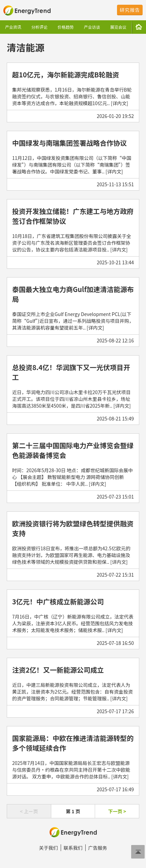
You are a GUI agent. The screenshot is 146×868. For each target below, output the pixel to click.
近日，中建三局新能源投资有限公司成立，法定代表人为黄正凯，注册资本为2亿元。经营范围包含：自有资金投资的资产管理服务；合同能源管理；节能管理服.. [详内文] (72, 692)
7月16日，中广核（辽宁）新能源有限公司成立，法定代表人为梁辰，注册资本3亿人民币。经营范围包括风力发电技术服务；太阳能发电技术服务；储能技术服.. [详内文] (73, 623)
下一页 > (117, 811)
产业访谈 (92, 27)
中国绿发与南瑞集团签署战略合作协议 (69, 143)
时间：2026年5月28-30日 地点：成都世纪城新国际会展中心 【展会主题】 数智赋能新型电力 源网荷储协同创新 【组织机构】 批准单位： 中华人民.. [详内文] (72, 477)
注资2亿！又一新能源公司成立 (58, 670)
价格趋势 (66, 27)
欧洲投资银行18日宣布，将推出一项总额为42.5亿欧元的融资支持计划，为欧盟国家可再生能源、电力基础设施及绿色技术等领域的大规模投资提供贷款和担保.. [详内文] (71, 555)
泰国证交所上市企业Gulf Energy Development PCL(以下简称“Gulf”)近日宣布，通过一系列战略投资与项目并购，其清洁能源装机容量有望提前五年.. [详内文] (73, 321)
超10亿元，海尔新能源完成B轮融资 (66, 75)
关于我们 (49, 848)
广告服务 (98, 848)
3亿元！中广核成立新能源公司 (58, 601)
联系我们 (73, 848)
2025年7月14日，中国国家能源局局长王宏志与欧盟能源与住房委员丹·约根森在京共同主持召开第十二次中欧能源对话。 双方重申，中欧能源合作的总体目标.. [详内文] (71, 770)
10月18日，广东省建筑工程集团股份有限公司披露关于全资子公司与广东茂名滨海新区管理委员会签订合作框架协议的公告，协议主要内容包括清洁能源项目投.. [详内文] (72, 243)
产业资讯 (13, 27)
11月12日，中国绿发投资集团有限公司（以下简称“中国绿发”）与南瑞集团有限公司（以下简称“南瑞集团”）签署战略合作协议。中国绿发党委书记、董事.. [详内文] (72, 165)
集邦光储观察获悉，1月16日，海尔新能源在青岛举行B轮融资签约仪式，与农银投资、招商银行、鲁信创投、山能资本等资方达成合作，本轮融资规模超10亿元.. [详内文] (72, 96)
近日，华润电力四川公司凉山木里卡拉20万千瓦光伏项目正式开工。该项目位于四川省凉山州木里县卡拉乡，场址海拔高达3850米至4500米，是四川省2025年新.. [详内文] (71, 399)
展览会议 (118, 27)
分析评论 (39, 27)
